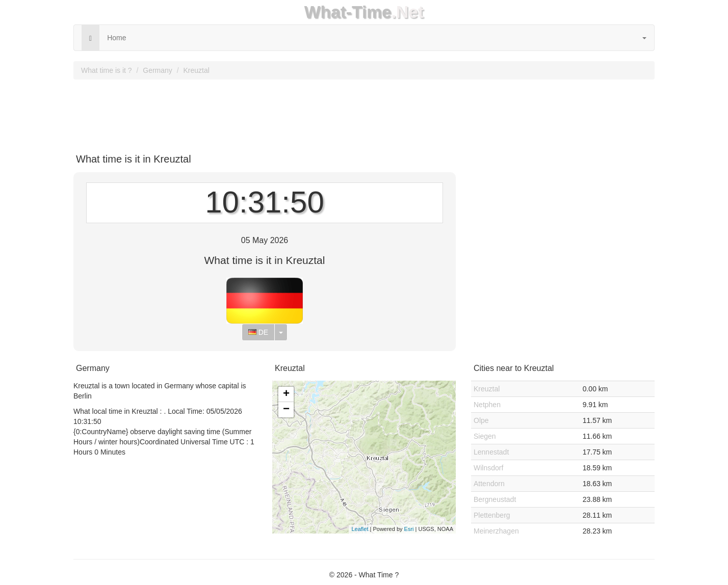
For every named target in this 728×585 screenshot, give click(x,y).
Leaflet (360, 529)
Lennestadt (491, 452)
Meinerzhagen (496, 531)
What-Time (348, 12)
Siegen (485, 436)
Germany (158, 70)
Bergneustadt (495, 499)
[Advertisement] (364, 113)
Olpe (481, 420)
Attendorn (489, 484)
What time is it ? (107, 70)
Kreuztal (197, 70)
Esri (409, 529)
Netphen (487, 405)
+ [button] (286, 394)
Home (116, 38)
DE (258, 332)
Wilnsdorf (488, 468)
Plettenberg (492, 515)
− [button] (286, 410)
